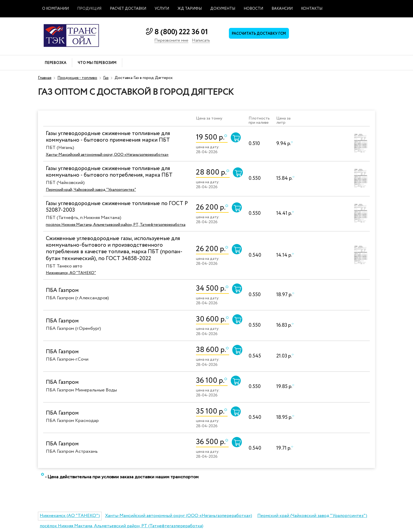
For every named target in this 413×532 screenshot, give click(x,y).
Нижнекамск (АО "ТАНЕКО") (70, 516)
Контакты (312, 9)
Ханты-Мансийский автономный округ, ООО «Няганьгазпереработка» (107, 155)
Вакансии (282, 9)
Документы (223, 9)
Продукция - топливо (77, 78)
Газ (106, 78)
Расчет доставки (128, 9)
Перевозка (56, 63)
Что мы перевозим (97, 63)
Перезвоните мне (171, 41)
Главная (45, 78)
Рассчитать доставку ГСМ (262, 34)
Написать (201, 41)
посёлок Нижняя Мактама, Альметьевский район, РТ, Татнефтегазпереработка (116, 225)
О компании (55, 9)
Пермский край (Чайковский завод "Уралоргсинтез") (312, 516)
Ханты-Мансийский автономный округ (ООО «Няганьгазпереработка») (179, 516)
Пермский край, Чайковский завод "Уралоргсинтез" (91, 190)
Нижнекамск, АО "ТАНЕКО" (71, 273)
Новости (253, 9)
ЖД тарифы (190, 9)
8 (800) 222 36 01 (181, 32)
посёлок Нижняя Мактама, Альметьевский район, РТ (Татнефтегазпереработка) (122, 526)
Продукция (89, 9)
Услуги (162, 9)
